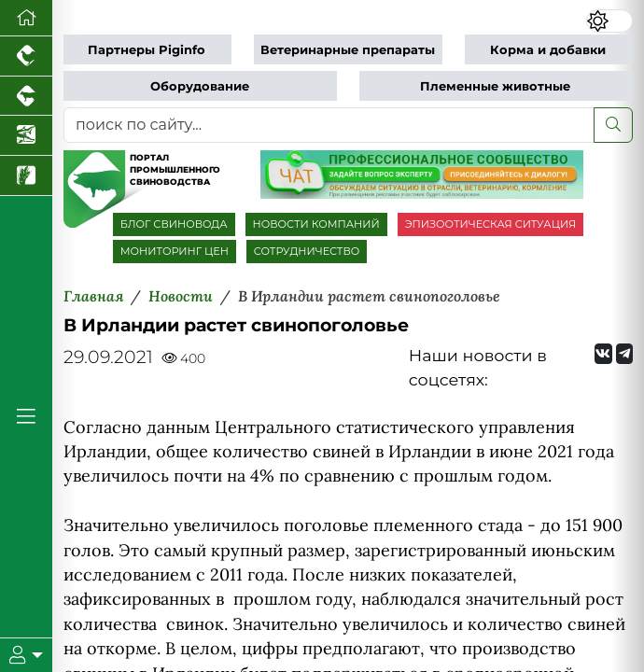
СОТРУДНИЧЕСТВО (307, 251)
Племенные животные (495, 86)
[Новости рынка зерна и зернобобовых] (26, 176)
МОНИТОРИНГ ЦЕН (175, 251)
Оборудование (200, 86)
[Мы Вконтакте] (603, 354)
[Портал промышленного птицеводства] (26, 56)
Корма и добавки (548, 50)
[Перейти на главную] (26, 18)
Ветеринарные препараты (348, 50)
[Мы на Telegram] (624, 354)
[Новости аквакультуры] (26, 136)
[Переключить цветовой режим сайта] (609, 21)
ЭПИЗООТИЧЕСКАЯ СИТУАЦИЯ (490, 224)
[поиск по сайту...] (329, 125)
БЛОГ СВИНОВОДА (174, 224)
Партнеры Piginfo (147, 50)
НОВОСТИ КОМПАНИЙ (316, 224)
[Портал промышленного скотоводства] (26, 97)
